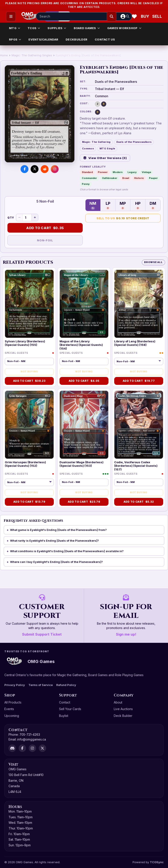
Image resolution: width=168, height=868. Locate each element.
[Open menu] (11, 16)
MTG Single (107, 148)
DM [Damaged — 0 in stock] (153, 205)
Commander (89, 178)
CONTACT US (105, 39)
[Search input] (84, 16)
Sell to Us (123, 218)
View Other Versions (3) (105, 158)
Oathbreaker (110, 178)
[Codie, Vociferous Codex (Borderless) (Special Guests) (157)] (139, 425)
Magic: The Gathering (96, 142)
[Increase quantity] (35, 217)
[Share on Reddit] (45, 169)
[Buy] (146, 16)
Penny (86, 184)
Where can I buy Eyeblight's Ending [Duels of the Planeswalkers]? (56, 562)
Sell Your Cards (70, 709)
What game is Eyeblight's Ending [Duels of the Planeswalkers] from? (58, 530)
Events (9, 709)
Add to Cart (45, 228)
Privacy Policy (15, 685)
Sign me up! (126, 634)
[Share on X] (35, 169)
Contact (65, 702)
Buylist (64, 716)
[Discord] (12, 748)
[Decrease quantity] (19, 217)
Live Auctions (123, 709)
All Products (13, 702)
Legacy (132, 172)
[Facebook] (22, 748)
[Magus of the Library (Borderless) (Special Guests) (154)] (84, 304)
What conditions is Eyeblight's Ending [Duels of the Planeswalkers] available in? (67, 551)
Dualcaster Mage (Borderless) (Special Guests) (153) (81, 464)
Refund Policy (66, 685)
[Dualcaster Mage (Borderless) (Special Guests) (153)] (84, 425)
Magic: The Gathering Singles (32, 55)
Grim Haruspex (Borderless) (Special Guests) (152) (25, 464)
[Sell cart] (157, 16)
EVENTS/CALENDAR (43, 39)
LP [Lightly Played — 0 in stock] (108, 205)
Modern (118, 172)
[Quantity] (27, 217)
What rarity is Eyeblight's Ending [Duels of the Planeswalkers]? (54, 541)
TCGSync (157, 862)
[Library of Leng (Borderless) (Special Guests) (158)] (139, 304)
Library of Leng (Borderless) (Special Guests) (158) (135, 343)
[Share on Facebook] (24, 169)
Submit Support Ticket (42, 634)
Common (88, 148)
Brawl (126, 178)
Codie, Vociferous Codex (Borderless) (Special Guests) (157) (136, 466)
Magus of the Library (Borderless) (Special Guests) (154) (81, 345)
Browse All (153, 262)
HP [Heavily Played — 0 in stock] (138, 205)
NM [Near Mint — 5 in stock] (93, 205)
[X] (42, 748)
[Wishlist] (134, 16)
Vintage (146, 172)
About (118, 702)
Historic (139, 178)
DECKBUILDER (76, 39)
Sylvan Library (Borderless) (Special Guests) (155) (25, 343)
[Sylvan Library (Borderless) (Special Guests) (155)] (29, 304)
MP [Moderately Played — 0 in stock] (123, 205)
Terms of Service (41, 685)
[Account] (123, 16)
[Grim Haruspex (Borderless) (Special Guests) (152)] (29, 425)
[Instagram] (32, 748)
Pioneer (103, 172)
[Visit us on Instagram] (55, 169)
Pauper (153, 178)
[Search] (112, 16)
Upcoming (12, 716)
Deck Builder (123, 716)
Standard (87, 172)
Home (4, 55)
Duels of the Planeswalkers (134, 142)
